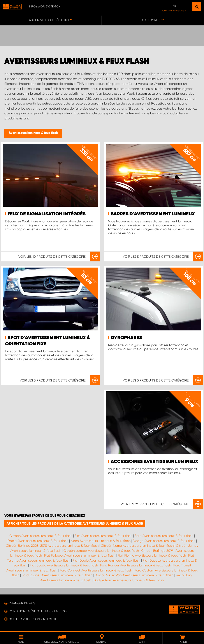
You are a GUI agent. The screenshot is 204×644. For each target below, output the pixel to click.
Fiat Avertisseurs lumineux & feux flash (103, 536)
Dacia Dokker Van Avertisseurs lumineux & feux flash (134, 575)
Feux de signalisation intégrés (47, 214)
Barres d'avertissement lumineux (153, 214)
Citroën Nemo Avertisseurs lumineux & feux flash (137, 546)
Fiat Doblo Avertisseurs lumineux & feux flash (106, 561)
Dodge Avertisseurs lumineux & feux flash (164, 541)
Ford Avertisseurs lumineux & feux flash (164, 536)
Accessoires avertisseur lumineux (154, 462)
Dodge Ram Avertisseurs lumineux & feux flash (129, 580)
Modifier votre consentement (33, 619)
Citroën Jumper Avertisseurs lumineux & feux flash (101, 551)
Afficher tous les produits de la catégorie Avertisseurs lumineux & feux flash (75, 523)
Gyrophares (126, 338)
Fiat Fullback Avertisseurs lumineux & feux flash (80, 555)
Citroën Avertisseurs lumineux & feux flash (41, 536)
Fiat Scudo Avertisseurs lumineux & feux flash (64, 565)
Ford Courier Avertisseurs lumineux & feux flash (57, 575)
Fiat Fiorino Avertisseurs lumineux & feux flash (152, 555)
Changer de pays (22, 603)
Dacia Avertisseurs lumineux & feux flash (38, 541)
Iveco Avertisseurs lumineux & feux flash (101, 541)
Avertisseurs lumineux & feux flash (33, 133)
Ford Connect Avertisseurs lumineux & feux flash (96, 570)
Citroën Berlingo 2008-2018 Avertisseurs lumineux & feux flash (52, 546)
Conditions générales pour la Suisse (38, 611)
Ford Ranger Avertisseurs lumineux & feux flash (136, 565)
